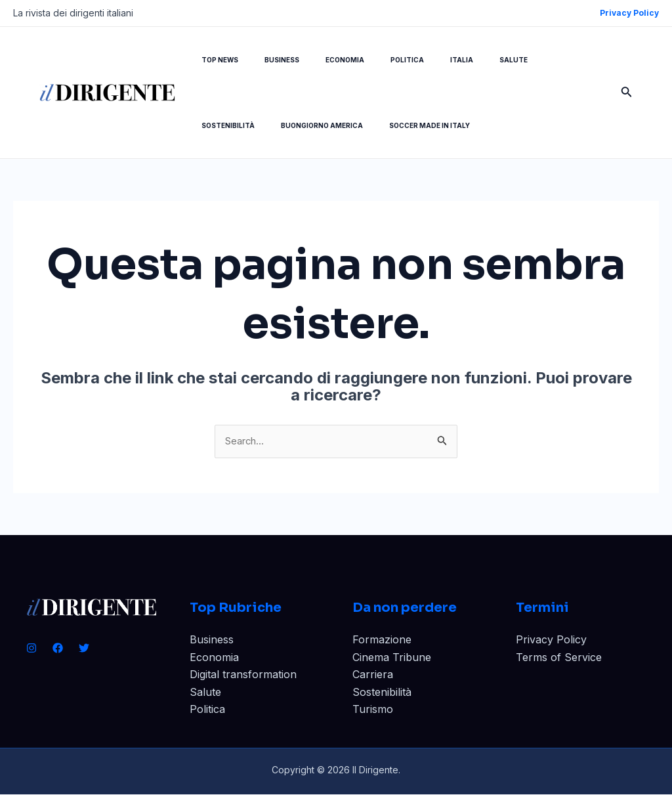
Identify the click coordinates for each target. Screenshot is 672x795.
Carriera (373, 676)
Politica (207, 710)
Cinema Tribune (392, 658)
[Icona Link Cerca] (627, 93)
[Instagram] (31, 649)
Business (212, 641)
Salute (205, 693)
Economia (214, 658)
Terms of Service (559, 658)
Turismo (373, 710)
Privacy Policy (551, 641)
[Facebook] (58, 649)
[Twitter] (84, 649)
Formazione (382, 641)
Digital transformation (243, 676)
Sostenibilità (382, 693)
